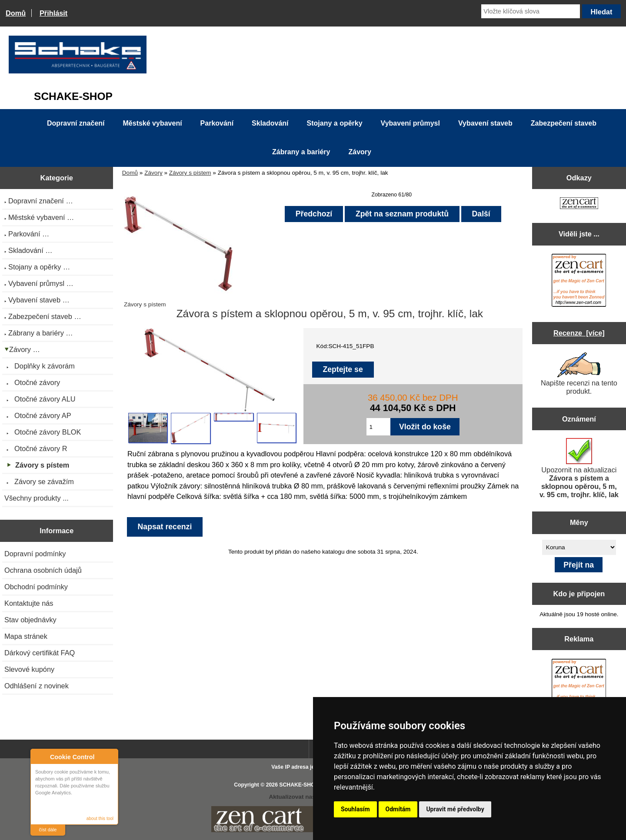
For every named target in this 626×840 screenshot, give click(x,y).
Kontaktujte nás (29, 603)
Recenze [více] (579, 333)
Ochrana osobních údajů (43, 570)
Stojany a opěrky (335, 123)
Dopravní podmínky (35, 554)
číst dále (48, 830)
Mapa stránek (26, 636)
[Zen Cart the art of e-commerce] (579, 204)
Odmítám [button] (398, 809)
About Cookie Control (40, 757)
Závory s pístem (190, 173)
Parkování (217, 123)
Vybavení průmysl (410, 123)
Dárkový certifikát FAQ (40, 653)
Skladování (270, 123)
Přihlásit (53, 13)
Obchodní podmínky (36, 587)
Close (110, 757)
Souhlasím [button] (355, 809)
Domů (16, 13)
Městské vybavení (153, 123)
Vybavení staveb (485, 123)
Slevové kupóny (29, 669)
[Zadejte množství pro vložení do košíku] (378, 427)
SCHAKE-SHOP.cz (302, 785)
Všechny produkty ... (37, 498)
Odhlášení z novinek (37, 686)
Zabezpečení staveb (564, 123)
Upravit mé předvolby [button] (455, 809)
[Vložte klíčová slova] (531, 11)
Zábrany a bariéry (301, 152)
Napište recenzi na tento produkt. (579, 374)
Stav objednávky (30, 620)
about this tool (100, 818)
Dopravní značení (76, 123)
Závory (153, 173)
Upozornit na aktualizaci (579, 468)
